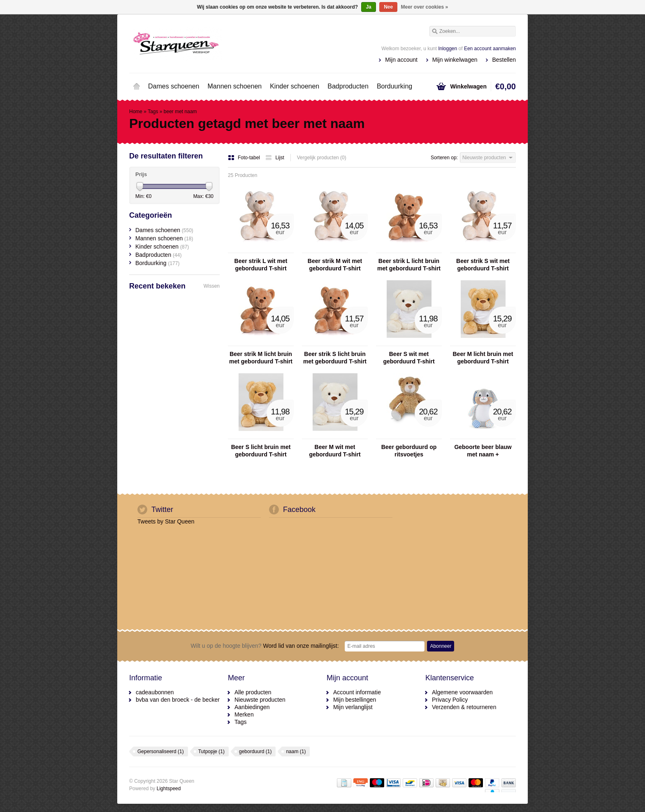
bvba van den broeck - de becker (178, 700)
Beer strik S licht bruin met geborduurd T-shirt (335, 358)
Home (137, 86)
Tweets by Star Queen (166, 521)
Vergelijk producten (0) (322, 158)
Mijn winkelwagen (455, 60)
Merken (244, 714)
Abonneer (441, 646)
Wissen (212, 286)
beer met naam (180, 112)
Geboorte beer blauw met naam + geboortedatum (483, 451)
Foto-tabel (245, 158)
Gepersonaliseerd (161, 752)
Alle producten (253, 692)
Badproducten (348, 86)
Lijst (275, 158)
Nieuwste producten (260, 700)
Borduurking (394, 86)
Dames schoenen (174, 86)
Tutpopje (211, 752)
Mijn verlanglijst (353, 707)
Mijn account (401, 60)
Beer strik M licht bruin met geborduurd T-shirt (261, 358)
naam (296, 752)
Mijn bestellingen (355, 700)
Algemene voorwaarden (462, 692)
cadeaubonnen (155, 692)
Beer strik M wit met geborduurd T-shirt (335, 265)
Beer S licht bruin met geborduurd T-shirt (261, 451)
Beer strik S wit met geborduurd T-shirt (483, 265)
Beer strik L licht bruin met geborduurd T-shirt (409, 265)
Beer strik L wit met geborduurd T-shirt (261, 265)
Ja (368, 7)
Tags (153, 112)
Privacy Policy (450, 700)
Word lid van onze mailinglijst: (265, 646)
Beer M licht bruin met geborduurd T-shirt (483, 358)
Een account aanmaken (490, 49)
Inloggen (448, 49)
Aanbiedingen (252, 707)
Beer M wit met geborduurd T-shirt (335, 451)
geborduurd (255, 752)
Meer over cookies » (425, 7)
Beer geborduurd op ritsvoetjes (409, 451)
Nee (388, 7)
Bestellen (504, 60)
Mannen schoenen (235, 86)
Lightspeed (169, 789)
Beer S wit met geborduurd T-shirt (409, 358)
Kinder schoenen (295, 86)
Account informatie (357, 692)
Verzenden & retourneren (464, 707)
